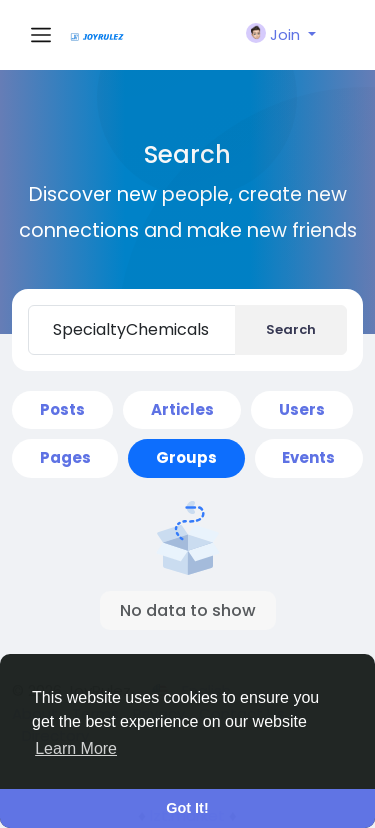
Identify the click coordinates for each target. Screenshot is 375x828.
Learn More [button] (76, 748)
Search (291, 329)
